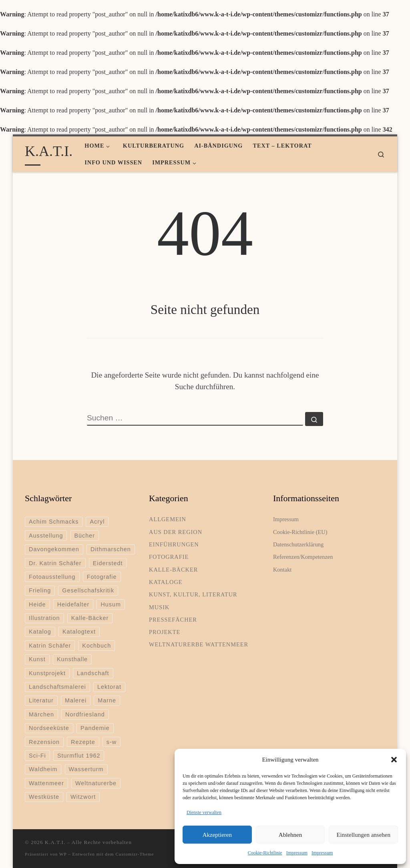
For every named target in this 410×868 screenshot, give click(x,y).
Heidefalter (73, 604)
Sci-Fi (37, 756)
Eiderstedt (108, 563)
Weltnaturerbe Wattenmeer (199, 644)
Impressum (297, 853)
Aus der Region (176, 532)
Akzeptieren (217, 835)
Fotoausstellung (52, 577)
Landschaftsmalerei (57, 687)
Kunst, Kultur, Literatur (193, 594)
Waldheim (43, 769)
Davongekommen (54, 549)
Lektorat (109, 687)
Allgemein (168, 519)
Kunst (37, 659)
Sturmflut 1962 (79, 756)
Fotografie (102, 577)
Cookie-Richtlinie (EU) (300, 532)
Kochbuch (96, 646)
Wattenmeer (46, 783)
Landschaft (93, 673)
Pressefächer (173, 620)
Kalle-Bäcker (90, 618)
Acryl (97, 522)
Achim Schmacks (54, 522)
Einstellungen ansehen (363, 835)
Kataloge (166, 582)
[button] (394, 760)
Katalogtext (79, 632)
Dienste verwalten (204, 812)
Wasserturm (86, 769)
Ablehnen (290, 835)
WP (63, 854)
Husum (111, 604)
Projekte (165, 632)
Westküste (44, 797)
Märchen (41, 714)
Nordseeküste (49, 728)
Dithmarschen (111, 549)
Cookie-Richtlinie (265, 853)
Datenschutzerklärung (298, 544)
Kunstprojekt (47, 673)
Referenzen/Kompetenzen (303, 557)
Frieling (40, 590)
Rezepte (83, 742)
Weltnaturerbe (96, 783)
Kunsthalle (72, 659)
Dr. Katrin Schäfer (55, 563)
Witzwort (83, 797)
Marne (107, 700)
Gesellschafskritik (88, 590)
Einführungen (174, 544)
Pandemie (95, 728)
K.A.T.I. (55, 842)
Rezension (44, 742)
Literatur (41, 700)
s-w (112, 742)
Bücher (85, 536)
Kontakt (282, 570)
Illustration (44, 618)
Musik (159, 607)
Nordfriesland (85, 714)
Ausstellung (46, 536)
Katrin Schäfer (50, 646)
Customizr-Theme (135, 854)
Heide (37, 604)
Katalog (40, 632)
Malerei (76, 700)
